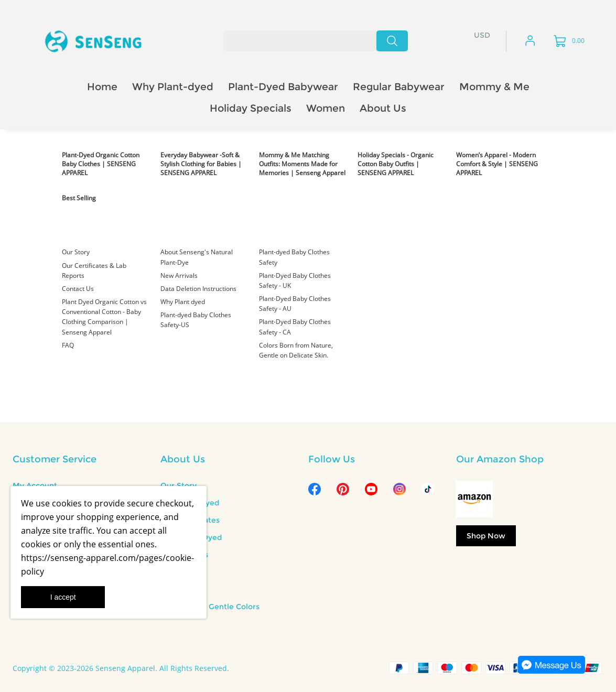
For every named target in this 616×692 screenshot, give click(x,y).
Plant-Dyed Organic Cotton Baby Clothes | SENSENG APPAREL (101, 164)
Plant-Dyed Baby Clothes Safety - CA (295, 327)
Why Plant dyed (183, 302)
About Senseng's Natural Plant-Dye (197, 257)
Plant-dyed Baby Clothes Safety (294, 257)
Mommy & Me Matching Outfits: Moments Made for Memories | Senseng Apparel (302, 164)
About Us (183, 459)
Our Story (76, 252)
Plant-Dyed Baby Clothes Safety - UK (295, 280)
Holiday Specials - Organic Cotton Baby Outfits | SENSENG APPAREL (396, 164)
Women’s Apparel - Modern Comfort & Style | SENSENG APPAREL (497, 164)
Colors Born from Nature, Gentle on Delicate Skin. (296, 350)
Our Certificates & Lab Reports (94, 271)
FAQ (68, 345)
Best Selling (79, 198)
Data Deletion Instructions (198, 289)
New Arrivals (179, 275)
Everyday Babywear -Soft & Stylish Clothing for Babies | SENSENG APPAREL (201, 164)
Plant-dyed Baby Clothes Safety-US (196, 320)
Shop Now (486, 536)
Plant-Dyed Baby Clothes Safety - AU (295, 304)
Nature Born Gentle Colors (210, 607)
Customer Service (55, 459)
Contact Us (78, 289)
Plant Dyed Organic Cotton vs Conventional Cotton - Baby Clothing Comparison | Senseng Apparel (104, 317)
